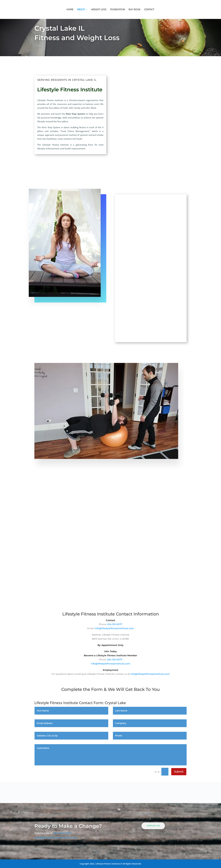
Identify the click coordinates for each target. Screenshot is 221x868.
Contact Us (153, 826)
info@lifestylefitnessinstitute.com (114, 628)
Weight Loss (99, 10)
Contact (149, 10)
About (81, 10)
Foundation (117, 10)
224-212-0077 (115, 624)
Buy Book (134, 10)
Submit (179, 772)
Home (70, 10)
